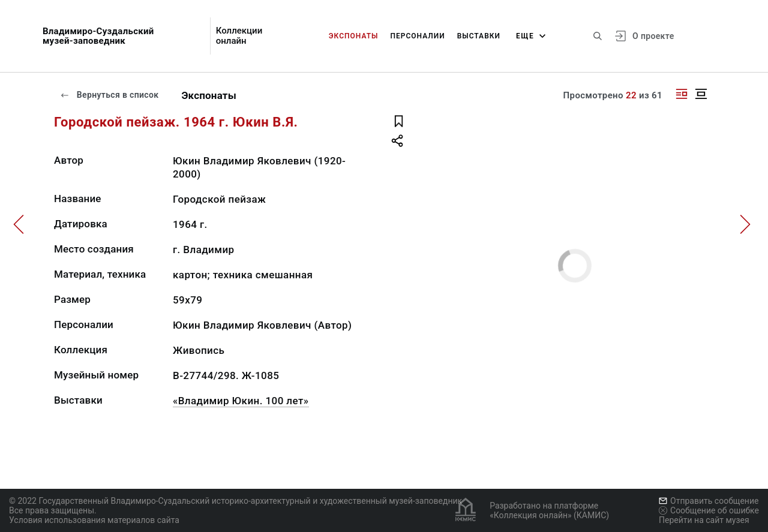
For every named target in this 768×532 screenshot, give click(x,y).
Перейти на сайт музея (704, 520)
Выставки (479, 36)
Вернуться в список (109, 95)
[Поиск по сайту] (598, 36)
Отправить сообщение (709, 501)
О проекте (653, 36)
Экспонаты (354, 36)
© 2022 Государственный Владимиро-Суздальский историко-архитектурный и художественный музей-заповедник (235, 501)
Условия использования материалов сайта (94, 520)
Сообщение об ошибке (709, 510)
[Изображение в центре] (701, 94)
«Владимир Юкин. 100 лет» (241, 401)
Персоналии (417, 36)
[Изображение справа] (682, 94)
